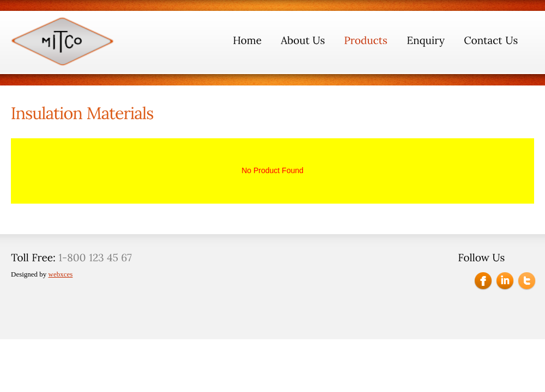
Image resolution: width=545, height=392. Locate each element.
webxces (61, 274)
